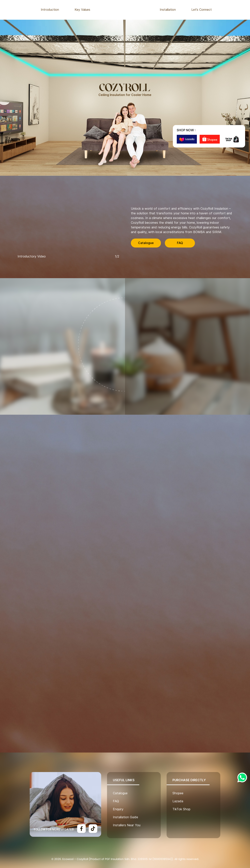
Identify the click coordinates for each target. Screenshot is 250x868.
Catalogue (146, 243)
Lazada (178, 801)
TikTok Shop (181, 809)
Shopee (178, 793)
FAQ (180, 243)
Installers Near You (127, 825)
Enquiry (118, 809)
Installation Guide (125, 817)
